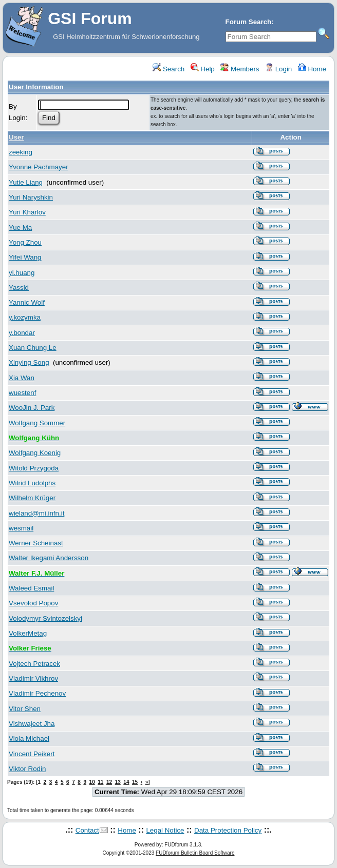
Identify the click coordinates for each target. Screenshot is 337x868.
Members (240, 69)
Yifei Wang (25, 257)
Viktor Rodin (27, 769)
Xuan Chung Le (33, 348)
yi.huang (22, 273)
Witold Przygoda (34, 468)
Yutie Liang (26, 182)
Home (312, 69)
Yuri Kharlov (27, 212)
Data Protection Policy (228, 830)
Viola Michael (29, 738)
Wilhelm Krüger (32, 498)
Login (278, 69)
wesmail (21, 528)
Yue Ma (20, 228)
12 (109, 782)
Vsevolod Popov (33, 603)
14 (126, 782)
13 (118, 782)
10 (92, 782)
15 (135, 782)
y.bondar (22, 333)
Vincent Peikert (32, 754)
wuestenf (22, 393)
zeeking (21, 152)
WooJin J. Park (32, 408)
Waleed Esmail (31, 588)
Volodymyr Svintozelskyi (45, 618)
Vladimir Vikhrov (33, 678)
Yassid (19, 288)
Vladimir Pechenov (37, 693)
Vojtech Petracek (34, 664)
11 (100, 782)
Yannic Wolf (27, 302)
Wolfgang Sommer (37, 423)
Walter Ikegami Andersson (49, 558)
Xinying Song (29, 362)
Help (203, 69)
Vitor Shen (25, 709)
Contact (87, 830)
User (16, 137)
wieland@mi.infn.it (36, 513)
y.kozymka (25, 317)
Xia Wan (22, 378)
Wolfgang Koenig (35, 453)
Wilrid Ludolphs (32, 483)
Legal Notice (165, 830)
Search (168, 69)
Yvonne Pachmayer (39, 167)
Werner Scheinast (36, 543)
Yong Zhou (25, 242)
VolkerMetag (28, 633)
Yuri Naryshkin (31, 197)
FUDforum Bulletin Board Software (195, 853)
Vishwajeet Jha (32, 724)
